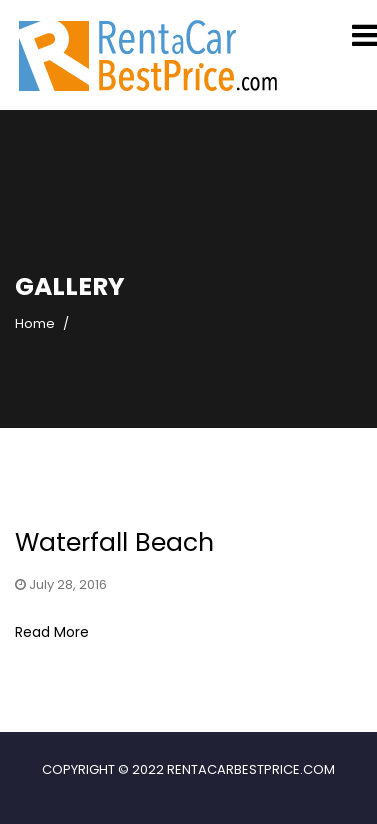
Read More (52, 632)
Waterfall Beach (114, 542)
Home (35, 323)
